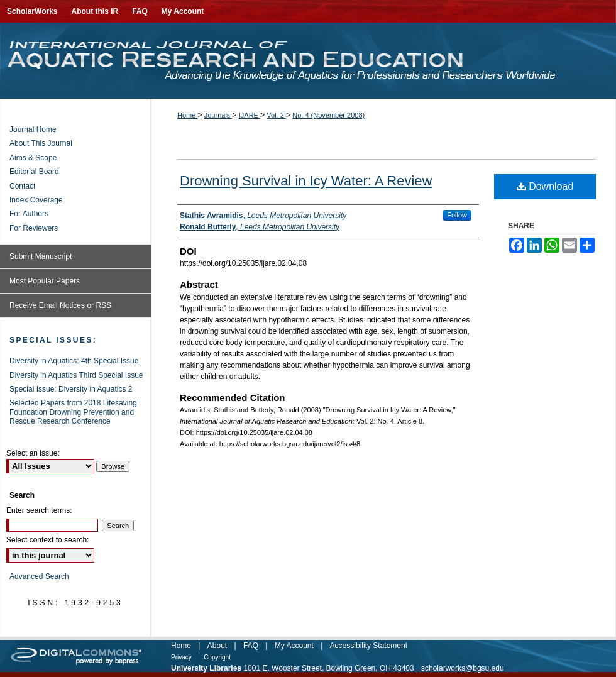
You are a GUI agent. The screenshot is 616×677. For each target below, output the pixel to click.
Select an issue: (33, 453)
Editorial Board (34, 172)
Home (187, 115)
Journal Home (33, 129)
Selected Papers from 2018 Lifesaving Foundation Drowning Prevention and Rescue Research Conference (73, 412)
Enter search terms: (39, 510)
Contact (22, 186)
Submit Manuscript (41, 256)
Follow (457, 215)
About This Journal (41, 143)
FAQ (251, 646)
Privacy (181, 657)
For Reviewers (34, 228)
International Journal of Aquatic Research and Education (308, 61)
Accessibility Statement (369, 646)
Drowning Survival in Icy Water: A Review (306, 181)
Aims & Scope (33, 158)
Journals (218, 115)
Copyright (217, 657)
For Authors (29, 214)
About (217, 646)
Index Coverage (36, 200)
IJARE (250, 115)
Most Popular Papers (45, 281)
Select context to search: (47, 540)
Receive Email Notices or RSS (60, 305)
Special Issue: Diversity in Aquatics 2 (71, 389)
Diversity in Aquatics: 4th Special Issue (74, 361)
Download (545, 186)
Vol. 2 (276, 115)
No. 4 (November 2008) (328, 115)
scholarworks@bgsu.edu (463, 668)
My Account (294, 646)
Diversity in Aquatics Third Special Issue (76, 375)
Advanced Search (39, 576)
